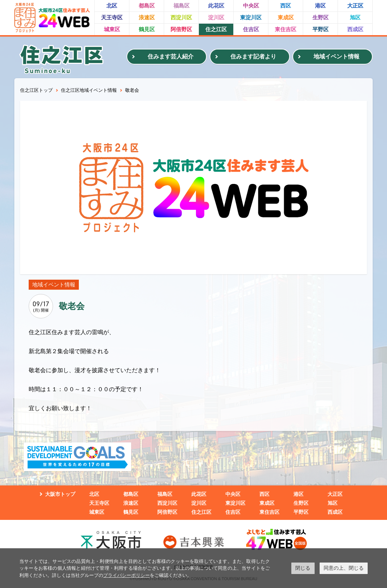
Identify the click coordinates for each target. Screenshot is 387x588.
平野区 (321, 29)
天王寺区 (112, 17)
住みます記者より (253, 56)
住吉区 (251, 29)
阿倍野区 (181, 29)
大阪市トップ (60, 494)
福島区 (181, 6)
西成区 (355, 29)
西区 (286, 6)
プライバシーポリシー (126, 575)
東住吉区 (286, 29)
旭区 (355, 17)
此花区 (216, 6)
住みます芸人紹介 (171, 56)
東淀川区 (251, 17)
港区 (320, 6)
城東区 (112, 29)
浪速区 (147, 17)
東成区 (286, 17)
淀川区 (216, 17)
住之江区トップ (36, 90)
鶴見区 (147, 29)
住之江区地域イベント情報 (89, 90)
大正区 (355, 6)
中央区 (251, 6)
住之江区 (216, 29)
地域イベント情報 (336, 56)
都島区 (147, 6)
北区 (112, 6)
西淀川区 (181, 17)
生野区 (321, 17)
